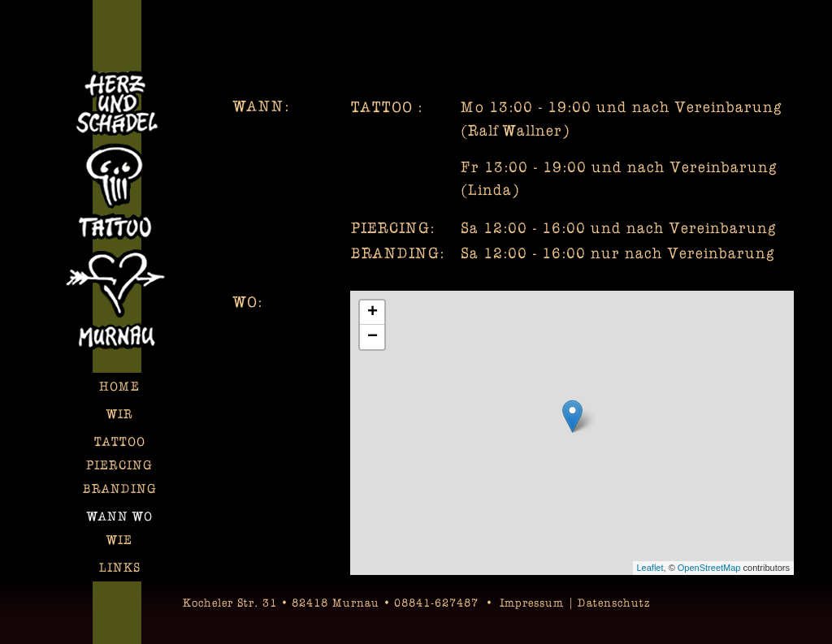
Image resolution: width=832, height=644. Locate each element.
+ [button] (373, 313)
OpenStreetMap (709, 568)
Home (119, 386)
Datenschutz (614, 602)
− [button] (373, 337)
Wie (119, 540)
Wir (120, 414)
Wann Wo (120, 516)
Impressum (532, 602)
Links (120, 567)
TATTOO (120, 441)
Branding (120, 488)
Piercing (119, 465)
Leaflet (650, 568)
